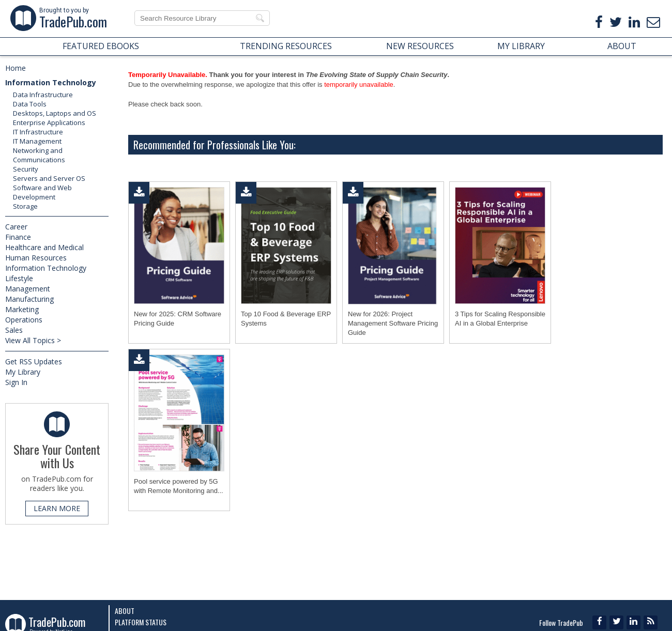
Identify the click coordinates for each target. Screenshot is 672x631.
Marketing (22, 309)
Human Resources (36, 258)
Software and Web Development (42, 192)
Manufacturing (29, 299)
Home (16, 68)
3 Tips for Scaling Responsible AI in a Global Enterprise (500, 319)
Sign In (16, 382)
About (125, 611)
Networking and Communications (39, 155)
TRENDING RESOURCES (286, 46)
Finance (18, 237)
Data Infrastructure (43, 95)
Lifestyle (19, 278)
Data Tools (30, 104)
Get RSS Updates (34, 361)
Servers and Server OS (49, 178)
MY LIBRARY (521, 46)
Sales (14, 330)
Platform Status (141, 622)
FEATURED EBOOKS (101, 46)
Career (16, 227)
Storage (25, 206)
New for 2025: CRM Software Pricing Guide (178, 319)
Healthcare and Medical (44, 247)
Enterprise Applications (49, 122)
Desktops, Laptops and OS (55, 113)
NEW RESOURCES (420, 46)
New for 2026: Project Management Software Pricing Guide (393, 323)
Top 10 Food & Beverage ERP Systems (286, 319)
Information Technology (51, 82)
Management (28, 289)
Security (26, 169)
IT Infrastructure (38, 132)
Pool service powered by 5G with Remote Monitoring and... (179, 486)
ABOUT (622, 46)
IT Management (37, 141)
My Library (23, 372)
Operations (24, 320)
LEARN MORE (57, 508)
